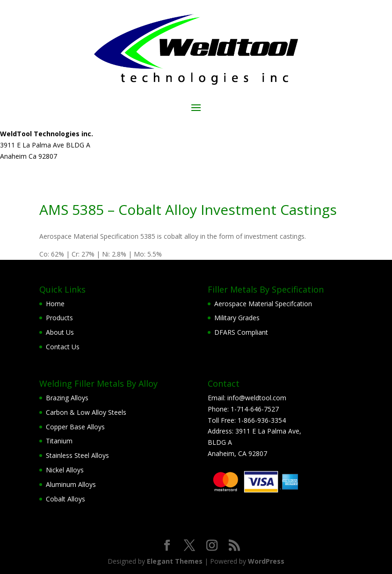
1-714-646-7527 (255, 409)
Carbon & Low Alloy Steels (86, 412)
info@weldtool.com (257, 398)
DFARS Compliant (241, 332)
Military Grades (237, 318)
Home (55, 304)
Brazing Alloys (67, 398)
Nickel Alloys (65, 470)
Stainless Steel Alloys (77, 455)
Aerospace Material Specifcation (263, 304)
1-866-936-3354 (262, 420)
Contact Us (63, 347)
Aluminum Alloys (71, 484)
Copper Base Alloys (75, 427)
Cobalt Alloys (65, 499)
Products (59, 318)
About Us (60, 332)
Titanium (59, 441)
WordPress (266, 561)
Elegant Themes (175, 561)
